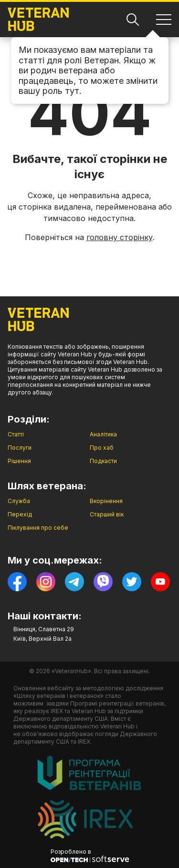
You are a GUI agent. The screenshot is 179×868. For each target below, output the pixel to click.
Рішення (19, 461)
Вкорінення (106, 501)
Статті (16, 434)
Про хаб (102, 448)
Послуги (20, 448)
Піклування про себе (38, 528)
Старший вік (107, 514)
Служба (19, 501)
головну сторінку (120, 237)
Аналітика (103, 434)
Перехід (20, 514)
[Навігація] (164, 20)
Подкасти (103, 461)
